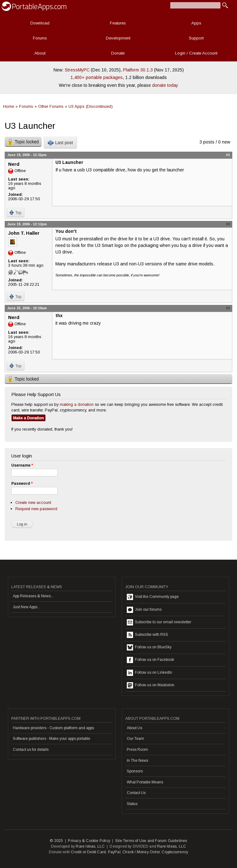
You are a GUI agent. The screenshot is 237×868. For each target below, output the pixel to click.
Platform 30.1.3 (138, 70)
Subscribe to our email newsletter (159, 622)
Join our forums (144, 610)
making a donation (77, 404)
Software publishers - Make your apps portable (52, 739)
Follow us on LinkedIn (149, 673)
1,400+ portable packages (97, 77)
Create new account (33, 502)
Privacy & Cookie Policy (89, 841)
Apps (196, 23)
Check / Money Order (141, 852)
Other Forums (51, 106)
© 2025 (56, 841)
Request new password (36, 509)
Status (132, 804)
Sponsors (135, 771)
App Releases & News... (33, 596)
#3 (228, 308)
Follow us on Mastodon (151, 685)
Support (196, 38)
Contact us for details (31, 750)
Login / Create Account (196, 53)
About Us (134, 728)
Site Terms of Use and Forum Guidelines (151, 841)
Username (22, 465)
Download (40, 23)
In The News (137, 761)
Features (118, 23)
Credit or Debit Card (88, 852)
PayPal (114, 852)
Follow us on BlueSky (149, 647)
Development (118, 38)
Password (22, 484)
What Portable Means (145, 782)
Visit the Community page (153, 597)
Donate (118, 53)
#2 (228, 224)
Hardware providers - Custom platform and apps (53, 728)
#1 (228, 155)
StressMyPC (77, 70)
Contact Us (136, 793)
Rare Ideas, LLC (90, 846)
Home (9, 106)
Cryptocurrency (175, 852)
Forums (40, 38)
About (40, 53)
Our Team (135, 739)
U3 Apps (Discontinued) (91, 106)
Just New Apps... (26, 607)
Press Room (137, 750)
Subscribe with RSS (147, 635)
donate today (165, 85)
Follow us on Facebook (150, 660)
